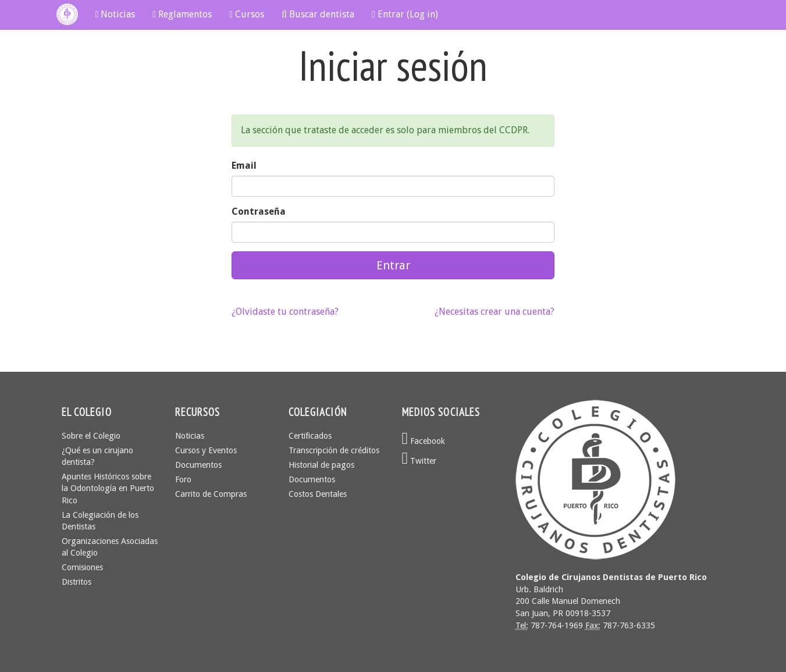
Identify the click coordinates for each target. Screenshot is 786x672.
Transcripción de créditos (334, 450)
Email (244, 166)
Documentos (198, 465)
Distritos (77, 582)
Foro (183, 479)
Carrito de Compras (211, 494)
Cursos (247, 14)
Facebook (424, 441)
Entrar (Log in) (405, 14)
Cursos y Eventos (206, 450)
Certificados (310, 436)
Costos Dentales (318, 494)
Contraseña (259, 211)
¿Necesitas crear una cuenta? (495, 312)
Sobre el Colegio (91, 436)
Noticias (115, 14)
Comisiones (82, 567)
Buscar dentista (318, 14)
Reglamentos (182, 14)
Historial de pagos (321, 465)
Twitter (419, 461)
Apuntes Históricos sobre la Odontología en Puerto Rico (108, 488)
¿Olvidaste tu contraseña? (285, 312)
